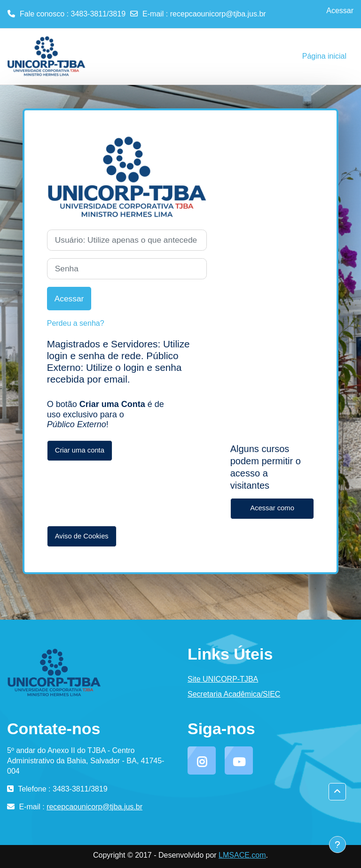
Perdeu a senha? (76, 323)
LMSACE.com (242, 855)
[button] (337, 792)
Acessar (340, 11)
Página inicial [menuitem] (324, 56)
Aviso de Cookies (82, 536)
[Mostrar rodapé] (337, 845)
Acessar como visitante (272, 512)
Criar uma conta (80, 450)
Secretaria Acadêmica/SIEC (234, 694)
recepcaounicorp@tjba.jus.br (218, 14)
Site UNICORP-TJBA (223, 679)
